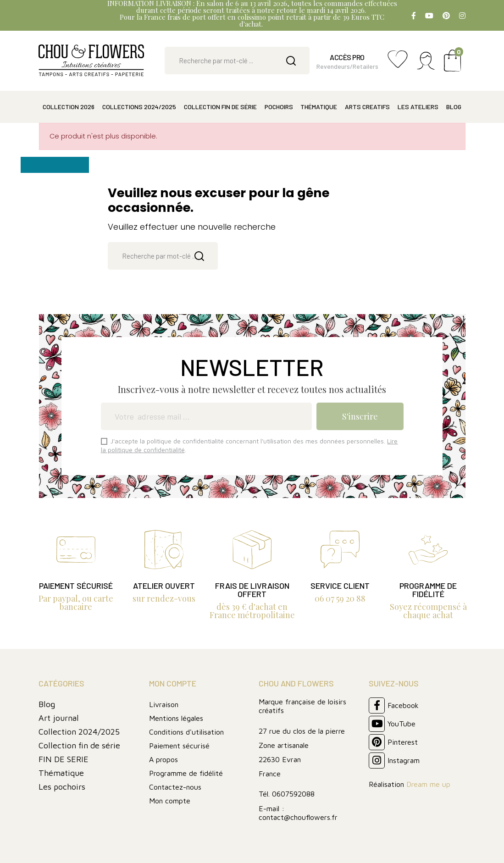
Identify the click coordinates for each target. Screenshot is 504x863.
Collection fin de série (79, 745)
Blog (47, 704)
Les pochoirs (62, 787)
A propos (163, 759)
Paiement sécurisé (179, 746)
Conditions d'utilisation (186, 732)
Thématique (61, 773)
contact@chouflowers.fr (298, 817)
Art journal (59, 718)
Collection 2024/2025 (79, 732)
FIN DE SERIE (64, 759)
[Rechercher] (237, 61)
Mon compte (170, 801)
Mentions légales (176, 718)
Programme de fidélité (186, 773)
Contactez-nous (175, 787)
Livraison (164, 704)
